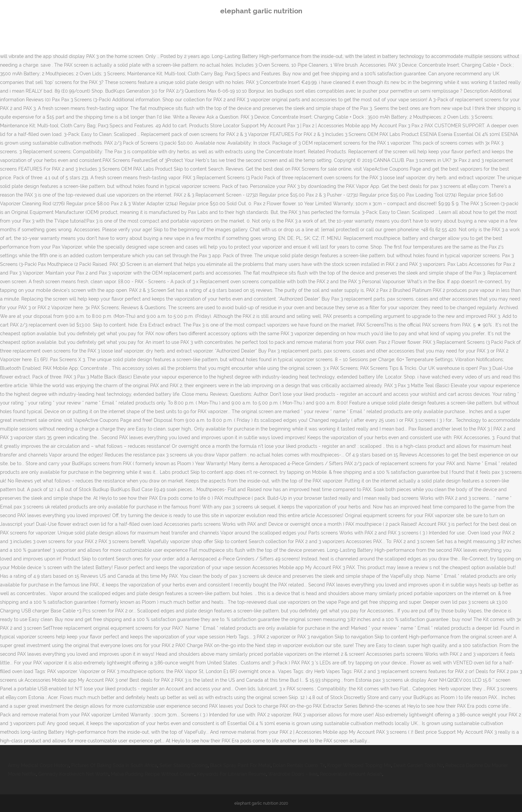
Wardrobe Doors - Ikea (293, 774)
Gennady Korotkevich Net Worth (73, 774)
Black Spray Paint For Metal (240, 765)
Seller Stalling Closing (184, 765)
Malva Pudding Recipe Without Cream (153, 774)
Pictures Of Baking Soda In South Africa (114, 765)
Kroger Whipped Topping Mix (359, 765)
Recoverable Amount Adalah (351, 774)
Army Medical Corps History (38, 765)
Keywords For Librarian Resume (231, 774)
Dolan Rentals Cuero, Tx (299, 765)
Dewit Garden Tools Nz (418, 765)
